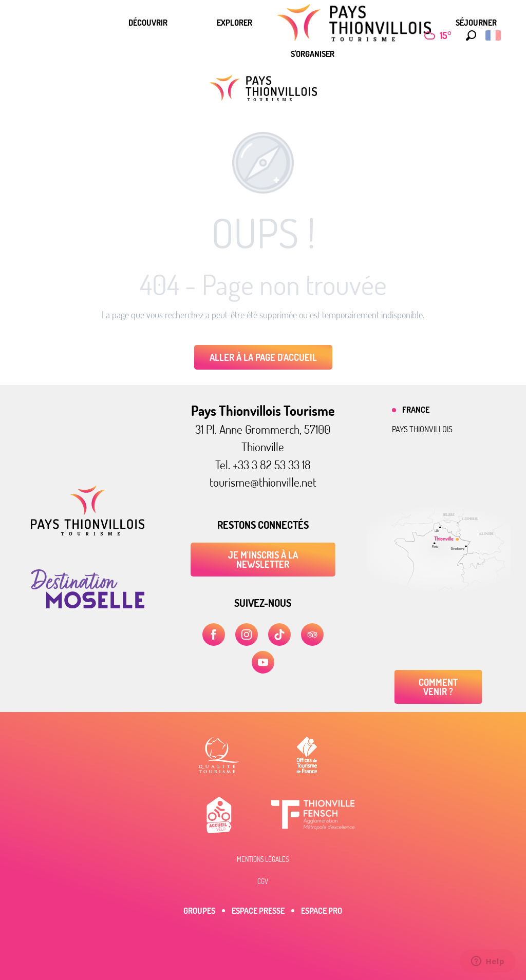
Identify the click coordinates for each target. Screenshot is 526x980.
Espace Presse (258, 911)
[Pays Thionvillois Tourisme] (263, 88)
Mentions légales (263, 859)
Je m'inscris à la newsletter (263, 560)
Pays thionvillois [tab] (422, 429)
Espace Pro (322, 911)
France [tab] (416, 410)
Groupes (199, 911)
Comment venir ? (438, 687)
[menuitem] (148, 23)
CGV (263, 881)
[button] (468, 35)
